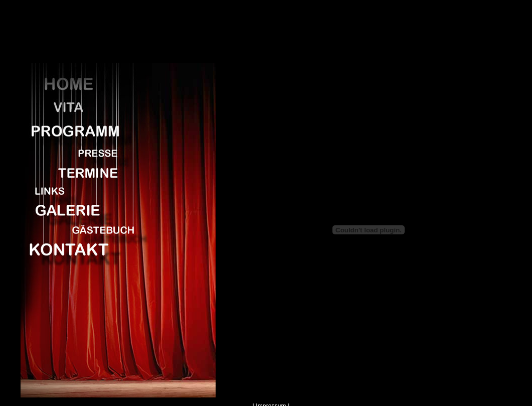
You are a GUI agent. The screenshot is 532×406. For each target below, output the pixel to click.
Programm (81, 130)
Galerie (81, 208)
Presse (81, 151)
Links (81, 190)
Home (81, 83)
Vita (81, 108)
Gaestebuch (81, 228)
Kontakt (81, 248)
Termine (81, 171)
